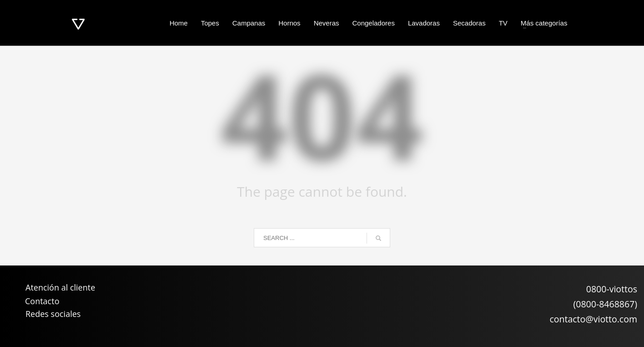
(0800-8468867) (605, 304)
